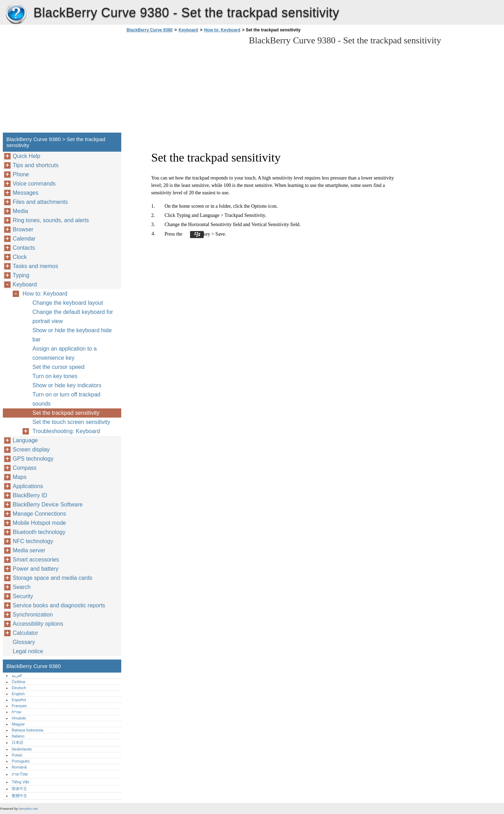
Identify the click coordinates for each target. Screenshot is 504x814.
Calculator (25, 633)
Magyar (18, 724)
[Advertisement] (184, 85)
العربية (17, 675)
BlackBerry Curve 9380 (16, 14)
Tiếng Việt (20, 782)
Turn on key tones (55, 376)
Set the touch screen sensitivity (71, 422)
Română (19, 767)
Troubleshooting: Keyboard (66, 431)
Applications (28, 486)
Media (20, 211)
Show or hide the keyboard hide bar (72, 335)
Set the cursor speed (59, 367)
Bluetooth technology (39, 532)
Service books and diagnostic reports (59, 605)
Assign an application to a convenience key (64, 353)
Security (23, 596)
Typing (21, 275)
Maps (20, 477)
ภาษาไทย (20, 774)
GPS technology (33, 459)
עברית (17, 712)
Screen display (31, 449)
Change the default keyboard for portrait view (73, 317)
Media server (29, 550)
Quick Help (26, 156)
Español (19, 700)
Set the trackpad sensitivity (66, 413)
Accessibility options (38, 624)
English (18, 694)
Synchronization (33, 615)
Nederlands (22, 749)
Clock (20, 257)
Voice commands (34, 184)
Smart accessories (36, 560)
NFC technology (33, 541)
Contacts (24, 248)
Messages (26, 193)
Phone (21, 174)
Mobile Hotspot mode (39, 523)
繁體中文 (19, 796)
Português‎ (21, 761)
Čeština (18, 682)
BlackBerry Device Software (48, 505)
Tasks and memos (35, 266)
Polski (17, 755)
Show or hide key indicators (67, 385)
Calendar (24, 239)
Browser (23, 229)
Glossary (24, 642)
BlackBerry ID (30, 495)
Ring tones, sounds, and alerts (51, 220)
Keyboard (188, 30)
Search (22, 587)
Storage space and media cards (53, 578)
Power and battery (36, 569)
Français (19, 706)
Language (25, 440)
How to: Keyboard (222, 30)
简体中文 (19, 789)
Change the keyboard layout (68, 303)
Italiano (18, 736)
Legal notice (28, 651)
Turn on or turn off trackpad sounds (66, 399)
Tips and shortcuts (36, 165)
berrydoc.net (28, 809)
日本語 (17, 742)
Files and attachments (40, 202)
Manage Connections (39, 514)
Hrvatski (19, 718)
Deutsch (19, 688)
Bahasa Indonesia (27, 730)
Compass (25, 468)
